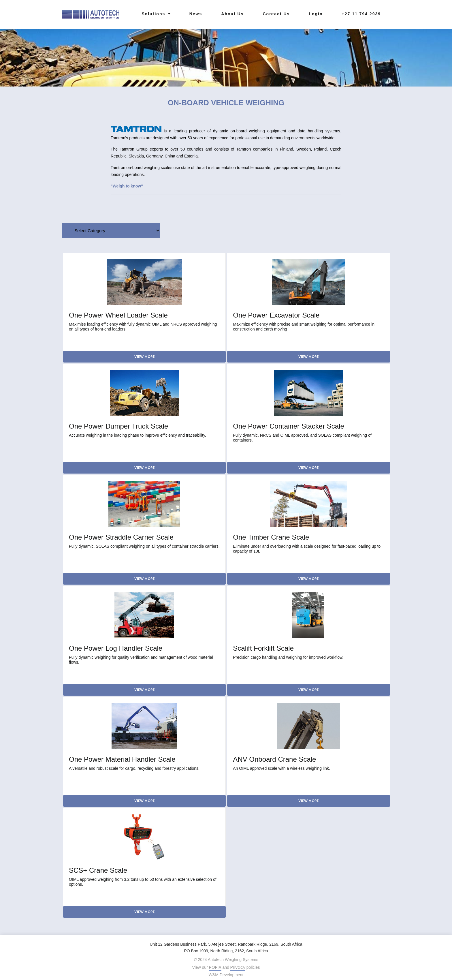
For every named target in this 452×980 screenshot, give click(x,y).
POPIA (215, 967)
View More (145, 357)
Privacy (238, 967)
